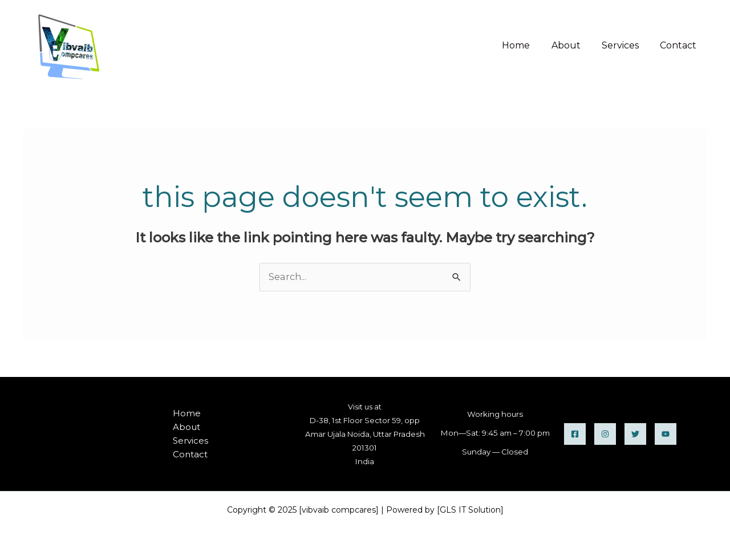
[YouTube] (666, 434)
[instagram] (605, 434)
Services (625, 45)
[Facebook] (575, 434)
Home (527, 45)
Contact (680, 45)
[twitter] (635, 434)
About (573, 45)
